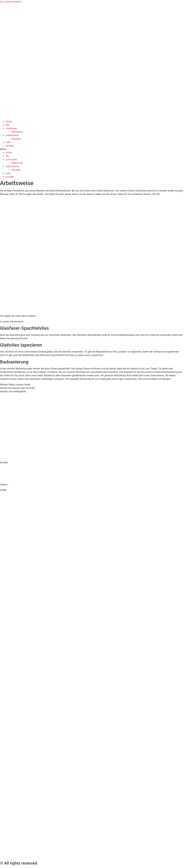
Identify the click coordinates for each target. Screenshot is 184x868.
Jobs (8, 142)
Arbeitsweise (12, 135)
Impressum (92, 618)
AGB (92, 739)
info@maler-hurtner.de (19, 490)
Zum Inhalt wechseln (11, 2)
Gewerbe (16, 139)
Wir (7, 125)
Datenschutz (92, 496)
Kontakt (10, 146)
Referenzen (17, 132)
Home (9, 121)
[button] (92, 149)
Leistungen (11, 128)
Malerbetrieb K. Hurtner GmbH (15, 468)
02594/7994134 (17, 485)
